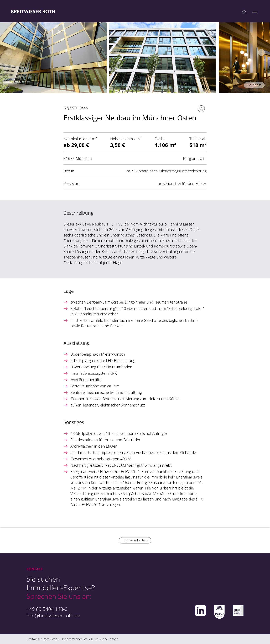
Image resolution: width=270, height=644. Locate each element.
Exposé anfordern (135, 540)
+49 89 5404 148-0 (47, 609)
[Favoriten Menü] (244, 11)
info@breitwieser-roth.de (53, 615)
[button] (261, 52)
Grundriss (254, 85)
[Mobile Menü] (255, 11)
